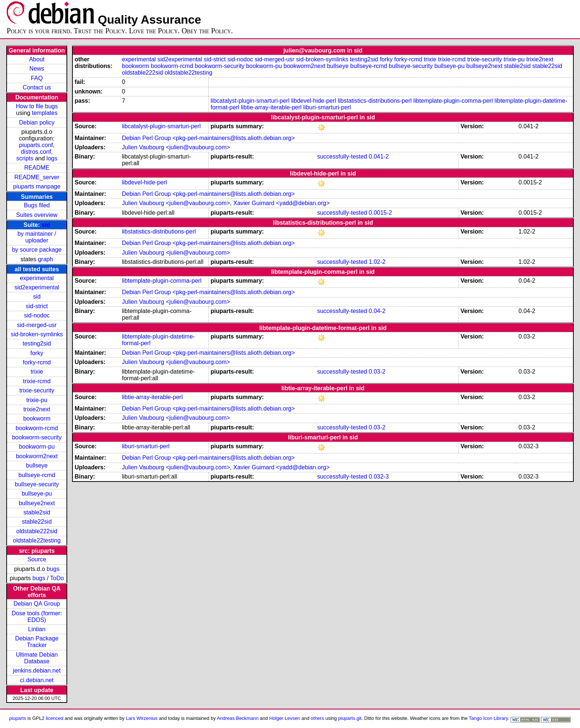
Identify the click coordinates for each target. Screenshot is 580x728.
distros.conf (36, 152)
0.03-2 (377, 372)
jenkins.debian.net (37, 671)
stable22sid (37, 522)
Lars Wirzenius (142, 718)
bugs (53, 569)
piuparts (18, 718)
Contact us (37, 87)
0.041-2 (379, 157)
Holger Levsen (285, 718)
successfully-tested (342, 157)
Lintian (37, 629)
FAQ (37, 78)
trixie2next (37, 409)
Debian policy (37, 123)
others (317, 718)
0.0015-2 (380, 213)
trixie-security (37, 390)
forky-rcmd (37, 362)
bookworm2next (37, 456)
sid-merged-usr (37, 325)
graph (46, 259)
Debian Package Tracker (37, 642)
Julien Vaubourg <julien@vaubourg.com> (176, 147)
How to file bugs (37, 106)
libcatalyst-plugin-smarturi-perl (250, 101)
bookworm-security (37, 437)
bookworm (37, 419)
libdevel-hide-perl (314, 101)
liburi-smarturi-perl (327, 107)
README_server (37, 177)
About (37, 59)
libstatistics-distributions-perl (375, 101)
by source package (37, 250)
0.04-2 (377, 311)
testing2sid (37, 343)
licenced (55, 718)
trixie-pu (37, 400)
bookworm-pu (37, 447)
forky (37, 353)
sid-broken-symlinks (37, 334)
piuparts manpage (37, 186)
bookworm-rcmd (37, 428)
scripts (25, 158)
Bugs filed (37, 205)
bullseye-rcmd (37, 475)
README (37, 168)
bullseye (37, 465)
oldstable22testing (37, 540)
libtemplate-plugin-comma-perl (453, 101)
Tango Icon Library (488, 718)
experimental (37, 278)
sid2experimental (37, 287)
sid (46, 225)
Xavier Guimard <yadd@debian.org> (281, 203)
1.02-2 (377, 262)
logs (52, 158)
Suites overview (37, 215)
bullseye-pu (37, 494)
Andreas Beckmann (238, 718)
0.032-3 (379, 477)
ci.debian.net (37, 680)
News (37, 69)
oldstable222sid (37, 531)
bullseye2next (37, 503)
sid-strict (37, 306)
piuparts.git (350, 718)
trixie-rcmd (37, 381)
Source (37, 559)
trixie (37, 372)
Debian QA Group (37, 604)
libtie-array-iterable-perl (271, 107)
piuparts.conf (36, 145)
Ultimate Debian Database (37, 658)
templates (45, 113)
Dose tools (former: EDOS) (37, 617)
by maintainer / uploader (37, 237)
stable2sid (37, 512)
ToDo (57, 578)
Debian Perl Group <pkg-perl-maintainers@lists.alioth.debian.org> (208, 138)
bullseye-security (37, 484)
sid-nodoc (37, 315)
